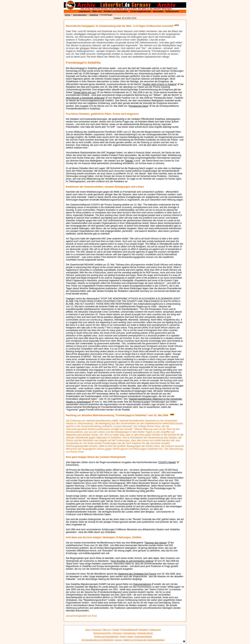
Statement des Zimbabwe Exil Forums (137, 574)
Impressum (97, 630)
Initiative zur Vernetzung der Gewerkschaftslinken (144, 640)
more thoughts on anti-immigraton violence (132, 561)
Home (67, 15)
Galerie (130, 637)
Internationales (80, 15)
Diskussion (117, 633)
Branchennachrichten (102, 633)
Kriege (123, 637)
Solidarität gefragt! (145, 633)
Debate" (129, 161)
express (118, 640)
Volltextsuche (155, 630)
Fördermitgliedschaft (129, 630)
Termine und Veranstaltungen (106, 637)
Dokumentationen (142, 584)
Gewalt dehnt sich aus (85, 92)
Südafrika (94, 15)
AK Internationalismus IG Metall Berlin (98, 640)
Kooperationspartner (144, 637)
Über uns (107, 630)
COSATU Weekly (167, 462)
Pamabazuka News (138, 106)
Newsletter (144, 630)
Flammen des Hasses (156, 543)
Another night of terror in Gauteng (160, 84)
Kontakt (116, 630)
